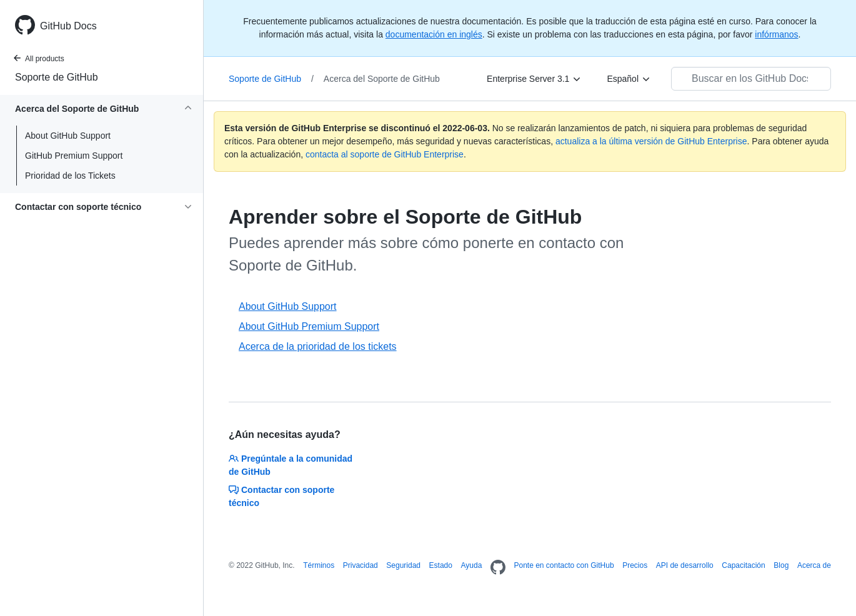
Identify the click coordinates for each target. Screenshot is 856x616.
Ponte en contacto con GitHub (564, 565)
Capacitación (743, 565)
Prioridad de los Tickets (70, 176)
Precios (635, 565)
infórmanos (776, 34)
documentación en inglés (434, 34)
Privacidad (361, 565)
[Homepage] (498, 568)
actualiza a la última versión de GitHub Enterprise (651, 141)
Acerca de (814, 565)
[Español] (629, 79)
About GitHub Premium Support (309, 326)
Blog (781, 565)
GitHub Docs (68, 26)
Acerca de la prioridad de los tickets (318, 346)
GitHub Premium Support (74, 156)
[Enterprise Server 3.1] (534, 79)
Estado (441, 565)
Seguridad (403, 565)
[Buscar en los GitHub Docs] (751, 79)
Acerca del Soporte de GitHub (382, 79)
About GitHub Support (68, 136)
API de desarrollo (685, 565)
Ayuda (472, 565)
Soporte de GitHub (57, 77)
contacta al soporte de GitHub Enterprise (385, 154)
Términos (319, 565)
